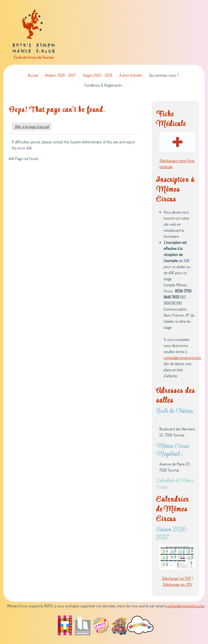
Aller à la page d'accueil (32, 127)
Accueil (33, 75)
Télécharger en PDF (176, 578)
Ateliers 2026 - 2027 (60, 75)
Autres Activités (131, 75)
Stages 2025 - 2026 (98, 75)
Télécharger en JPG (177, 584)
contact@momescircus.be (182, 358)
